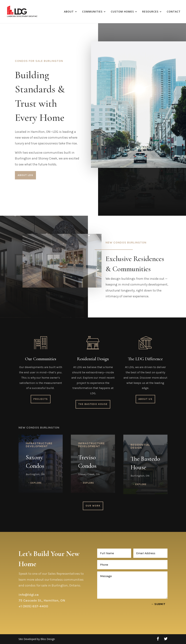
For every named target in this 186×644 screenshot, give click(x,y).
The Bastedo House (93, 404)
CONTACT (174, 12)
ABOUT (69, 12)
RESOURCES (150, 12)
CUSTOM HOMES (122, 12)
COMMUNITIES (92, 12)
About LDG (25, 175)
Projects (41, 399)
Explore (36, 483)
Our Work (93, 506)
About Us (145, 399)
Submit (160, 604)
